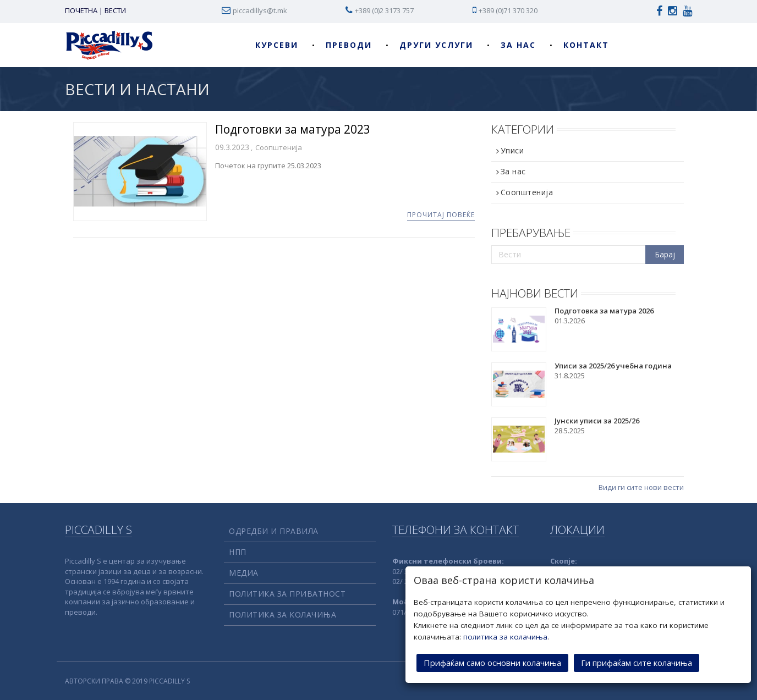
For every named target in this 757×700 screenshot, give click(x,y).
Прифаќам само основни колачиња (492, 662)
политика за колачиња (505, 636)
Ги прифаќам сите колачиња (637, 662)
